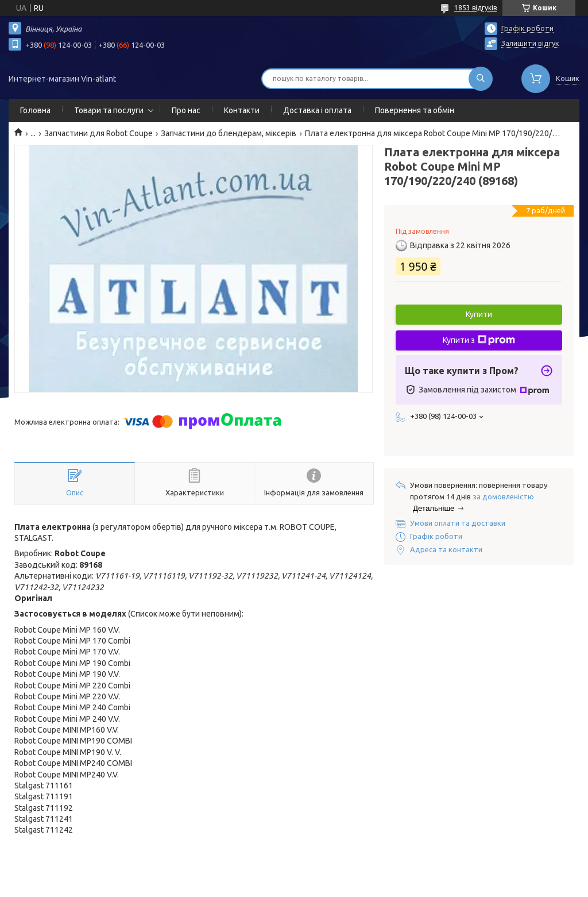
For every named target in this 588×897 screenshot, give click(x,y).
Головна (35, 110)
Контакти (242, 110)
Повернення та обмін (415, 110)
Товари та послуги (109, 110)
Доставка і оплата (317, 110)
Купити (479, 314)
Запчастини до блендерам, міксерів (229, 133)
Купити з (479, 340)
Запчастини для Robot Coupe (98, 133)
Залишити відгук (530, 43)
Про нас (186, 110)
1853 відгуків (475, 8)
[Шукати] (481, 79)
